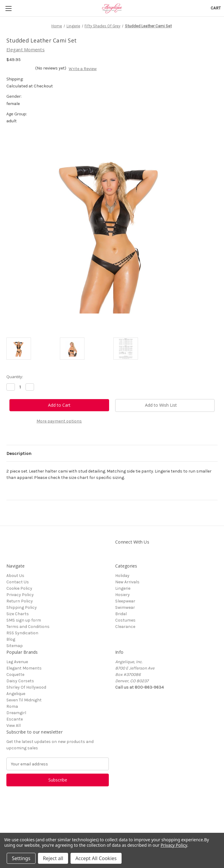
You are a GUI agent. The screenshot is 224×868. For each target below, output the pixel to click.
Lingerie (123, 588)
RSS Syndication (22, 633)
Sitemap (15, 646)
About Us (15, 576)
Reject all (53, 858)
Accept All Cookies (96, 858)
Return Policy (20, 601)
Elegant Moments (24, 668)
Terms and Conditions (28, 627)
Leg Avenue (17, 662)
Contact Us (18, 582)
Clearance (125, 627)
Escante (15, 719)
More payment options (59, 421)
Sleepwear (125, 601)
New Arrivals (127, 582)
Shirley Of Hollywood (26, 687)
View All (14, 726)
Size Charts (18, 614)
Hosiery (122, 595)
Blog (11, 639)
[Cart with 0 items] (216, 8)
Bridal (121, 614)
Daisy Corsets (20, 681)
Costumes (125, 620)
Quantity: (15, 377)
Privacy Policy (20, 595)
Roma (12, 706)
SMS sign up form (24, 620)
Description (19, 453)
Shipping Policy (22, 607)
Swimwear (125, 607)
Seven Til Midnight (24, 700)
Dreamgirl (16, 713)
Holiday (122, 576)
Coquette (15, 675)
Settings (21, 858)
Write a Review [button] (83, 69)
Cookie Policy (19, 588)
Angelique (16, 694)
